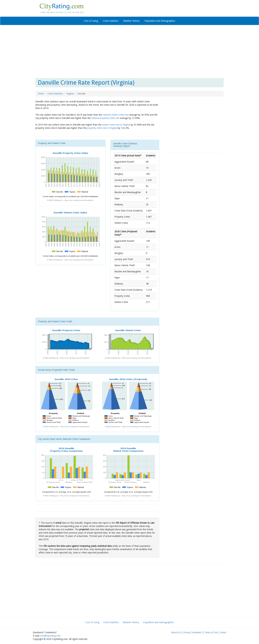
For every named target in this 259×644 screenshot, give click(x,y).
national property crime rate (105, 118)
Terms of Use (211, 632)
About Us (176, 632)
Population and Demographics (160, 21)
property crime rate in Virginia (102, 128)
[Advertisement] (129, 52)
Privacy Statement (193, 632)
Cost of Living (91, 21)
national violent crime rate (116, 115)
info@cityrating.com (50, 636)
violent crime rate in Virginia (116, 125)
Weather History (131, 21)
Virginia (70, 94)
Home (41, 94)
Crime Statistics (111, 21)
